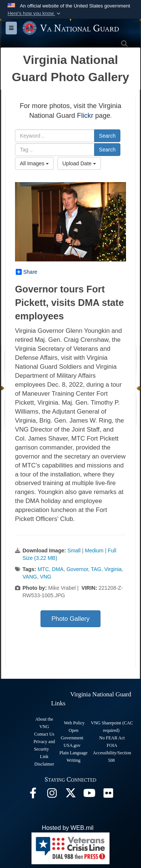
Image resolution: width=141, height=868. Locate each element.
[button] (35, 13)
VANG (30, 577)
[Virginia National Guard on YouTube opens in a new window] (89, 795)
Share (26, 272)
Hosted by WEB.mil (68, 828)
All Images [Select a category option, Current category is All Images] (34, 163)
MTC (43, 569)
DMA (58, 569)
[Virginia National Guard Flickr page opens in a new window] (108, 795)
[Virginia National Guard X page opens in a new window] (70, 795)
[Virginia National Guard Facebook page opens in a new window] (33, 795)
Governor (77, 569)
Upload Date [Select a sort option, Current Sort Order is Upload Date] (79, 163)
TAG (96, 569)
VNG (45, 577)
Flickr (85, 116)
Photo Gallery (70, 619)
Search (107, 136)
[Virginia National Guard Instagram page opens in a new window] (52, 795)
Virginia (113, 569)
